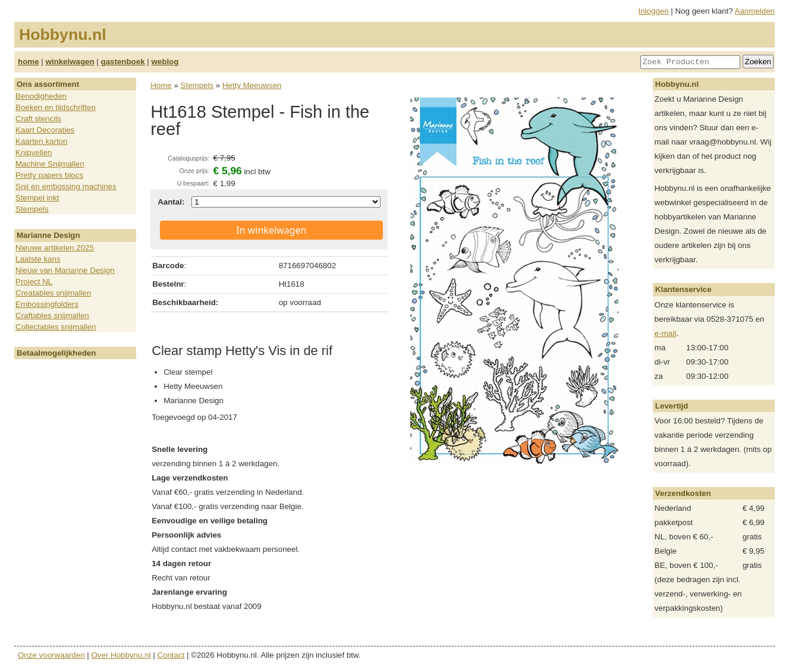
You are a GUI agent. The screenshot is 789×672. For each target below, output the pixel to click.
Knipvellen (34, 153)
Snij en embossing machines (66, 186)
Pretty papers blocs (49, 175)
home (29, 62)
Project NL (34, 282)
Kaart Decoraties (45, 130)
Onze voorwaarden (51, 655)
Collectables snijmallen (56, 327)
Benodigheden (41, 96)
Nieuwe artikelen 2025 (55, 248)
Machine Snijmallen (50, 164)
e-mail (665, 333)
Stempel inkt (37, 198)
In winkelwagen (271, 230)
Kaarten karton (41, 141)
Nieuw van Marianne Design (65, 270)
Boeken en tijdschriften (56, 107)
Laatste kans (38, 259)
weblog (165, 62)
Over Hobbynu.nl (121, 655)
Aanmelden (755, 11)
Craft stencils (38, 119)
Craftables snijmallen (52, 315)
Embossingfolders (47, 304)
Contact (171, 655)
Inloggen (654, 11)
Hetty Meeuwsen (252, 85)
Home (161, 85)
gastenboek (123, 62)
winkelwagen (70, 62)
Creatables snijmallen (53, 293)
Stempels (32, 209)
